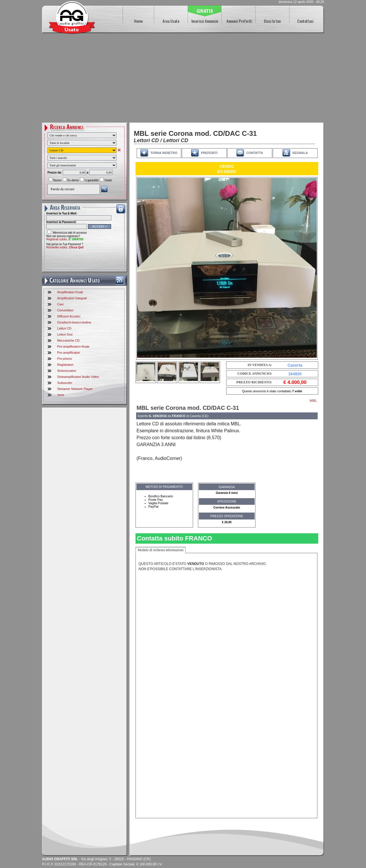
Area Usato (171, 21)
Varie (61, 395)
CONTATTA (255, 153)
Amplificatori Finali (70, 292)
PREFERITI (209, 153)
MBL (313, 401)
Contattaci (305, 21)
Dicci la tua (272, 21)
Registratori (65, 365)
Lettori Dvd (65, 334)
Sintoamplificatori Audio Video (78, 377)
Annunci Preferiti (239, 21)
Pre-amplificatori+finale (73, 347)
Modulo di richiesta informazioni (161, 550)
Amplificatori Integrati (72, 298)
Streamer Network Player (75, 389)
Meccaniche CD (68, 340)
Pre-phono (65, 359)
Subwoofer (65, 383)
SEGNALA (300, 153)
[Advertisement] (183, 79)
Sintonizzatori (67, 371)
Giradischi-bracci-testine (74, 322)
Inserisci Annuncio (205, 21)
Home (138, 21)
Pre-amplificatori (69, 353)
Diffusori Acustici (69, 316)
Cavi (60, 304)
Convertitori (65, 310)
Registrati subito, (64, 239)
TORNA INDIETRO (164, 153)
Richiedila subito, (65, 247)
